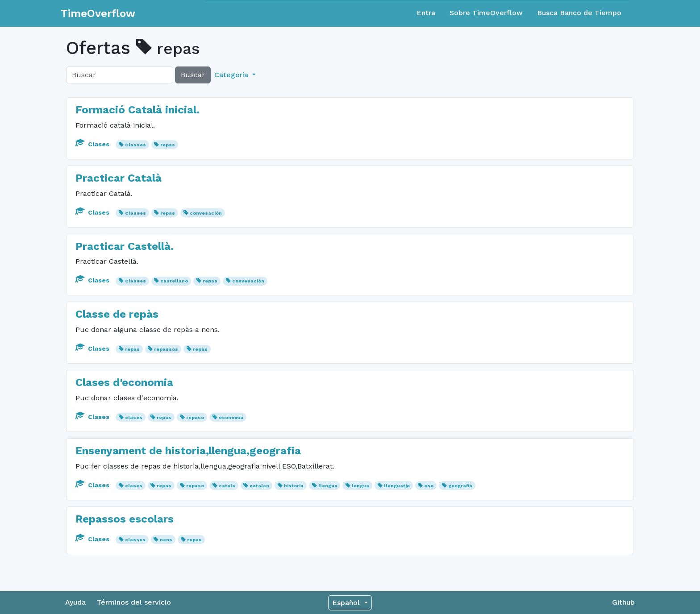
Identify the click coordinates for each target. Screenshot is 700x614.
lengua (360, 486)
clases (134, 417)
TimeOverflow (98, 13)
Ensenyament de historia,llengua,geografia (188, 451)
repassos (166, 349)
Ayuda (75, 602)
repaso (195, 417)
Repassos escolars (125, 519)
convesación (206, 213)
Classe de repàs (117, 314)
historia (294, 486)
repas (168, 145)
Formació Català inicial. (137, 110)
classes (135, 540)
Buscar (193, 75)
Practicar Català (119, 178)
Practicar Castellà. (125, 246)
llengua (328, 486)
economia (231, 417)
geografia (460, 486)
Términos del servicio (134, 602)
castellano (174, 281)
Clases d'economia (124, 382)
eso (429, 486)
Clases (93, 144)
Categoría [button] (232, 75)
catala (227, 486)
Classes (135, 145)
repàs (200, 349)
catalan (259, 486)
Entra (426, 13)
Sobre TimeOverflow (486, 13)
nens (166, 540)
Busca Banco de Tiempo (579, 13)
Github (623, 602)
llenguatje (397, 486)
